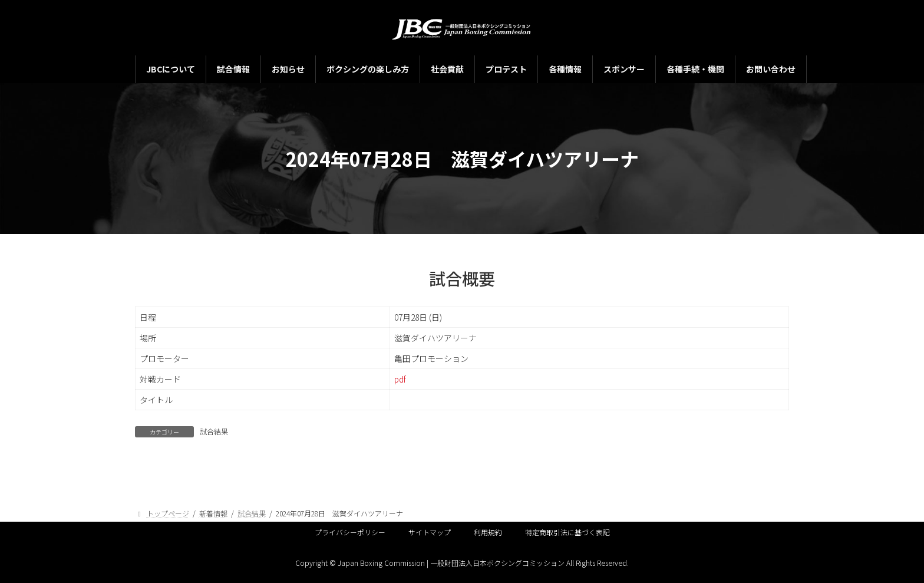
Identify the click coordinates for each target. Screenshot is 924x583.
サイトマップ (430, 532)
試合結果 (214, 431)
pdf (400, 379)
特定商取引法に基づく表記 (567, 532)
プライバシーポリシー (350, 532)
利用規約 (488, 532)
